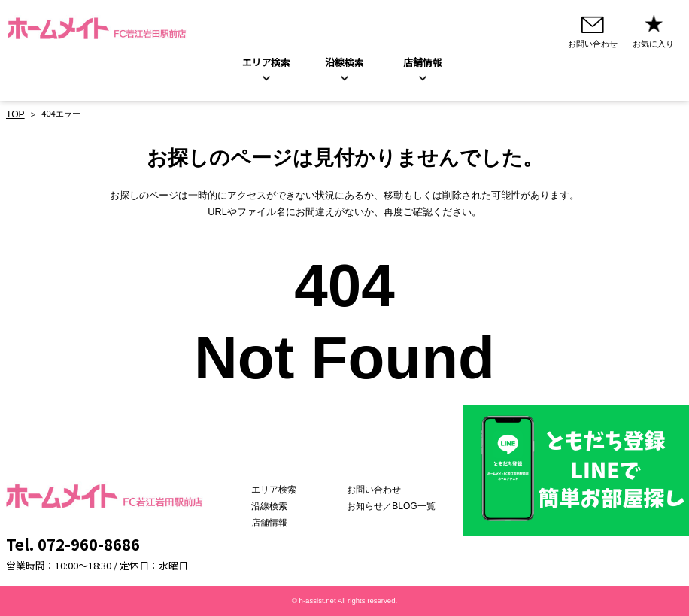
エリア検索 (266, 64)
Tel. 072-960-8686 (73, 544)
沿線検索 (344, 64)
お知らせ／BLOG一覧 (396, 506)
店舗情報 (285, 523)
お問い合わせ (381, 490)
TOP (15, 115)
